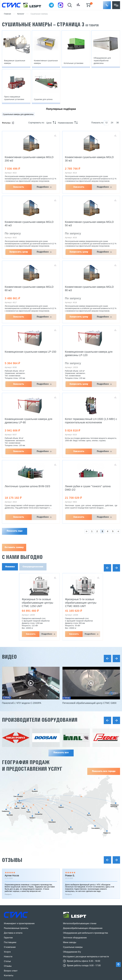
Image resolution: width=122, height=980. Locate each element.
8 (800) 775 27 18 (18, 928)
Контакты (9, 915)
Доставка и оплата (13, 873)
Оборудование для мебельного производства (86, 873)
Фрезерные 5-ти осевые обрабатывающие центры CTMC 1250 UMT (38, 603)
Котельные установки (73, 63)
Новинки (10, 567)
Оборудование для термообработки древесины (102, 61)
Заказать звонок (16, 937)
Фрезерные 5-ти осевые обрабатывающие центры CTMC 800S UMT (81, 603)
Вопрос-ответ (11, 911)
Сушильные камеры (73, 887)
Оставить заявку (14, 547)
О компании (10, 887)
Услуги (7, 892)
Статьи (7, 901)
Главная (7, 14)
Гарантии (8, 878)
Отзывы (12, 800)
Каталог (21, 14)
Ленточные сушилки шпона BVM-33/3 (27, 486)
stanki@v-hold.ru (76, 924)
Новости (8, 896)
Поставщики (10, 882)
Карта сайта (10, 953)
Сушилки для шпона (43, 99)
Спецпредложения (33, 567)
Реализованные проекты (16, 868)
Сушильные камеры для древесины (18, 114)
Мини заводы (70, 882)
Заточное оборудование (75, 878)
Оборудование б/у (72, 892)
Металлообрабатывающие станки (80, 863)
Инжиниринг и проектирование (19, 863)
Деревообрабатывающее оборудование (83, 868)
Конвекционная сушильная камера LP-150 (30, 352)
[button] (107, 5)
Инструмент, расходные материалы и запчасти (86, 896)
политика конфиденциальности (40, 948)
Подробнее (43, 187)
